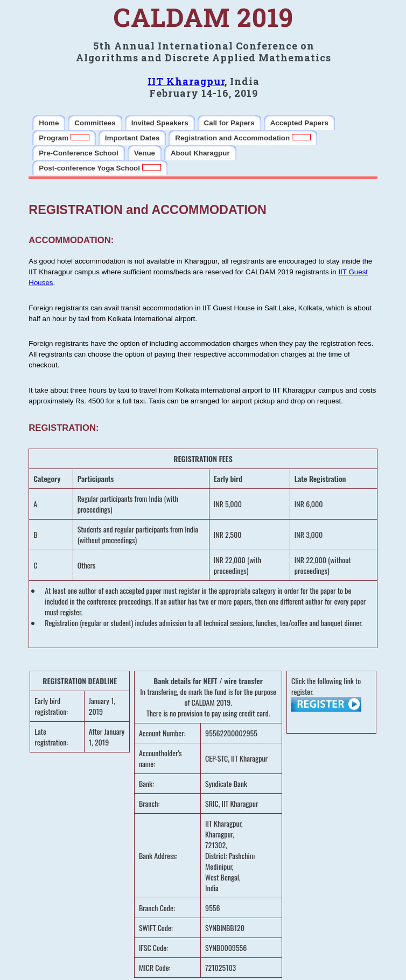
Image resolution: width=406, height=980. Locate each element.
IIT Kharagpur (186, 81)
